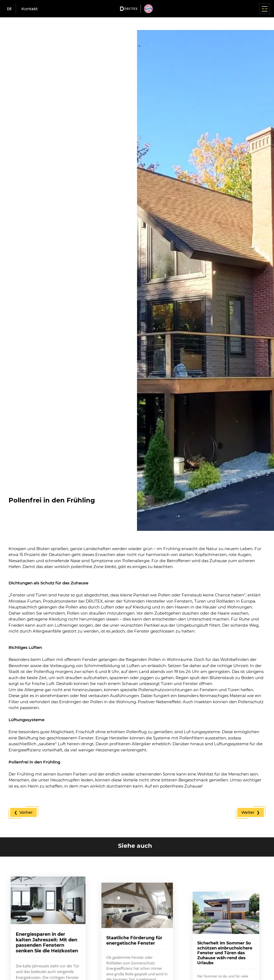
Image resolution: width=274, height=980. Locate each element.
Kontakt (30, 9)
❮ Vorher (23, 812)
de (9, 9)
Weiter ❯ (251, 812)
